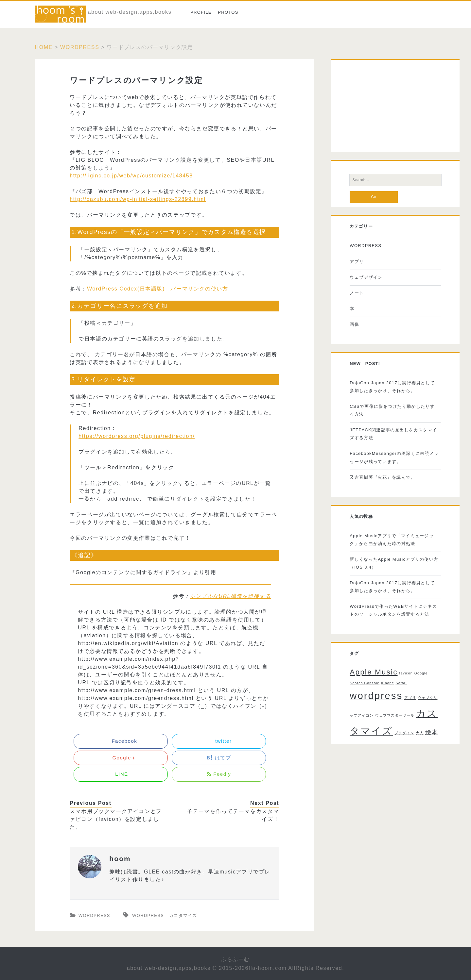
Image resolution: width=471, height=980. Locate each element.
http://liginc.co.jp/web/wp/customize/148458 (131, 176)
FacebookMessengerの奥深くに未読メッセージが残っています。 (394, 457)
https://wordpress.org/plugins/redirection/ (137, 436)
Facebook (121, 741)
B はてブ (219, 758)
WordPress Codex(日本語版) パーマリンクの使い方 (157, 289)
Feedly (219, 774)
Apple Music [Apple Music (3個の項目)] (374, 672)
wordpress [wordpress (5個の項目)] (376, 696)
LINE (121, 774)
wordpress (148, 915)
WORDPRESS (80, 47)
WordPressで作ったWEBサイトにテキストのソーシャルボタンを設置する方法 (393, 610)
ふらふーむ (235, 959)
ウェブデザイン (366, 277)
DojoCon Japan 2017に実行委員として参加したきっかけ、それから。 (392, 387)
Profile (201, 12)
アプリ (357, 262)
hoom (120, 859)
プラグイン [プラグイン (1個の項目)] (404, 733)
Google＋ (121, 758)
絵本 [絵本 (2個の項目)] (432, 732)
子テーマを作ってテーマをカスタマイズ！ (233, 815)
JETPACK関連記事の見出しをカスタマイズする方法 (393, 434)
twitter (219, 741)
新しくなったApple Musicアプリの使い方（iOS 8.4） (394, 563)
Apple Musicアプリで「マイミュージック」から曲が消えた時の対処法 (392, 540)
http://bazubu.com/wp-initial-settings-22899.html (138, 199)
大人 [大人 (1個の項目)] (420, 733)
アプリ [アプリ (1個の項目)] (410, 698)
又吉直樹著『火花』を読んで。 (382, 477)
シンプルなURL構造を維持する (230, 596)
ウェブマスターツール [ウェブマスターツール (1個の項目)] (395, 715)
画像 (354, 324)
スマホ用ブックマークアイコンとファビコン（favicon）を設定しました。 (116, 819)
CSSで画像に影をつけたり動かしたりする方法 (392, 410)
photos (228, 12)
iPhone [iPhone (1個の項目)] (388, 683)
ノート (357, 293)
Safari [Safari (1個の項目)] (401, 683)
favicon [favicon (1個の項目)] (406, 673)
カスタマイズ (183, 915)
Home (44, 47)
